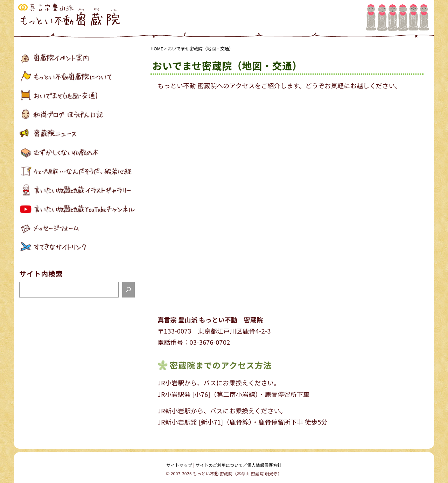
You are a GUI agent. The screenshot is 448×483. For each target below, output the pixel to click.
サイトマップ (180, 465)
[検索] (128, 290)
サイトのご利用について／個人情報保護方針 (239, 465)
